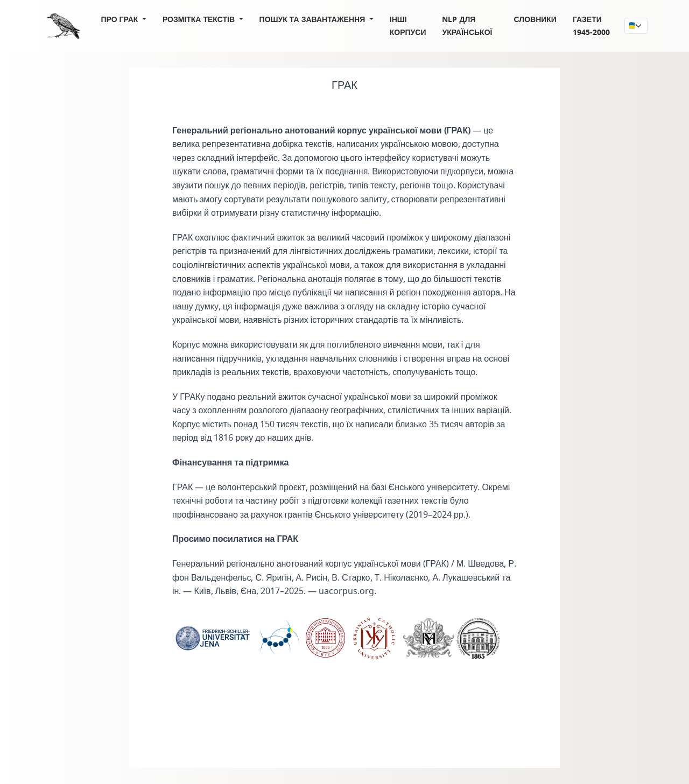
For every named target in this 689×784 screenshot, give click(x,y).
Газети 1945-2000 (591, 26)
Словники (535, 19)
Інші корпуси (408, 26)
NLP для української (467, 26)
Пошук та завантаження (314, 19)
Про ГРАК (121, 19)
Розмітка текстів (200, 19)
